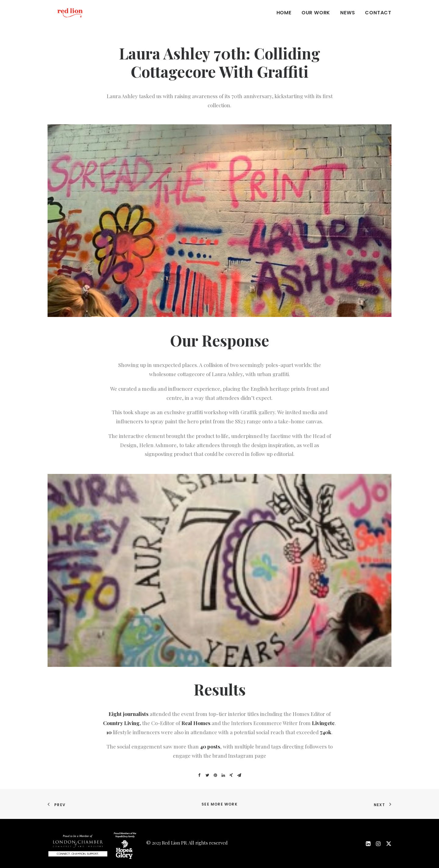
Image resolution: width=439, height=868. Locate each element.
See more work (220, 804)
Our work (316, 19)
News (348, 19)
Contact (378, 19)
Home (284, 19)
